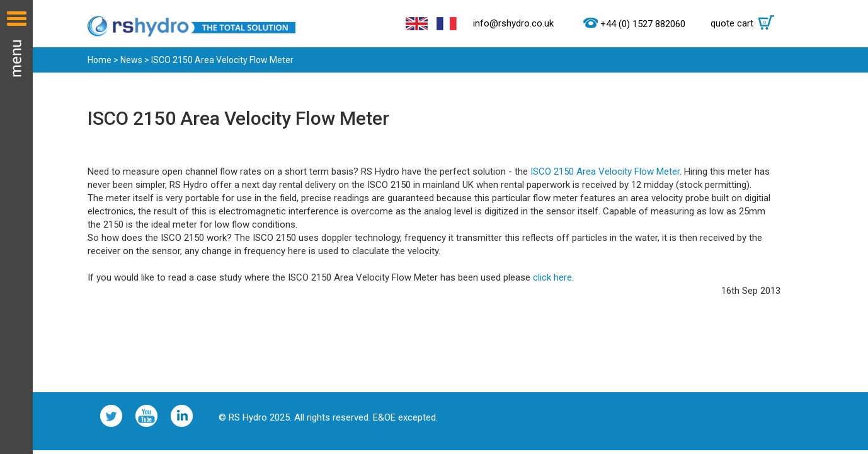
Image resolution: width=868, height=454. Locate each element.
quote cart (745, 23)
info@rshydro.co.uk (513, 23)
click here (552, 277)
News (131, 60)
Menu (16, 227)
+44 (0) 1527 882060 (643, 24)
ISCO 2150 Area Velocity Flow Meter (605, 172)
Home (100, 60)
